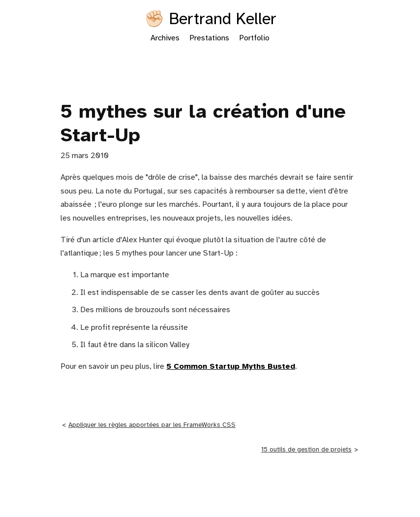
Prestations (209, 38)
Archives (165, 38)
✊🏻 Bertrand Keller (210, 20)
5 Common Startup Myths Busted (231, 367)
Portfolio (254, 38)
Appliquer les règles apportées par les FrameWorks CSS (152, 425)
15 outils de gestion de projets (306, 450)
